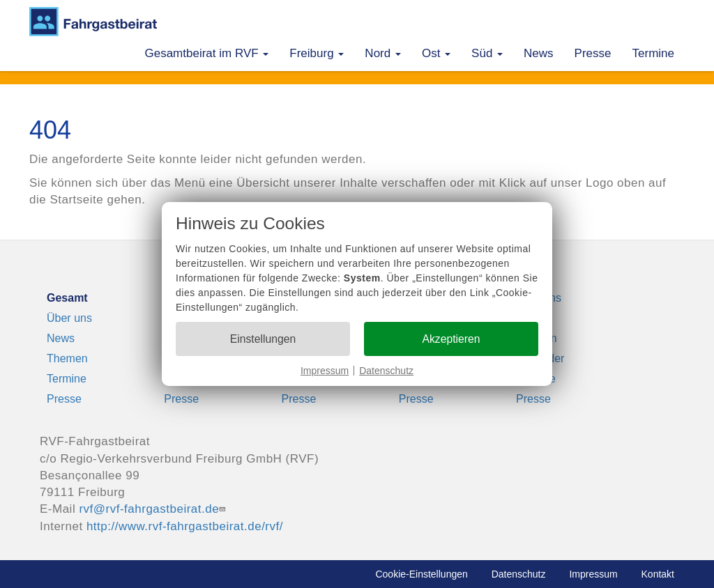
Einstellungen (263, 339)
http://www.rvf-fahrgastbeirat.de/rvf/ (185, 526)
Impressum (325, 371)
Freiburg (317, 53)
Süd (487, 53)
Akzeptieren (451, 339)
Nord (383, 53)
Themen (67, 358)
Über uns (69, 318)
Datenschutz (386, 371)
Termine (653, 53)
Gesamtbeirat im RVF (206, 53)
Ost (436, 53)
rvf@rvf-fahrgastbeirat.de (154, 509)
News (539, 53)
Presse (593, 53)
